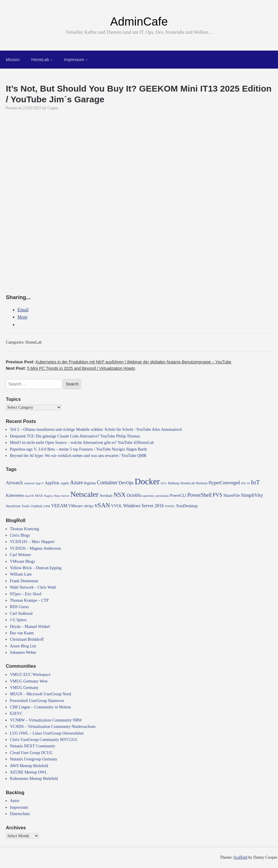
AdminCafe (139, 22)
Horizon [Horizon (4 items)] (201, 483)
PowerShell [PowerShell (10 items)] (200, 495)
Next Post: (70, 368)
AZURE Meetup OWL (29, 772)
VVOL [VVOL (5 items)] (116, 506)
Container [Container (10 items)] (107, 483)
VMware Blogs (22, 561)
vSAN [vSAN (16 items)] (102, 505)
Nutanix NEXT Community (33, 746)
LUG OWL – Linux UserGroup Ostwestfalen (47, 733)
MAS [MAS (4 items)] (39, 496)
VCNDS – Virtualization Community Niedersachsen (53, 727)
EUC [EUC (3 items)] (164, 483)
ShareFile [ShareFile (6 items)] (232, 495)
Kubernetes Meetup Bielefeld (34, 779)
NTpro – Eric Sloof (26, 594)
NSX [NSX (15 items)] (120, 495)
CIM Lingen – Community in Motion (40, 707)
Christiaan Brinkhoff (27, 639)
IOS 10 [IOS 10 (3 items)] (246, 483)
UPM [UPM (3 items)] (47, 506)
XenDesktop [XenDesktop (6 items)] (187, 506)
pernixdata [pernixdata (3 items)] (162, 496)
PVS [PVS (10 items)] (217, 495)
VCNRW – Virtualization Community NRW (46, 720)
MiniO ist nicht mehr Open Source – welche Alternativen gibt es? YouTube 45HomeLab (82, 443)
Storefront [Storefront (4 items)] (13, 506)
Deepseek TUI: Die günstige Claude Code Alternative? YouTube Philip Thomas (75, 436)
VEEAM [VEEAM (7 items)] (59, 506)
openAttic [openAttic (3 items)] (148, 496)
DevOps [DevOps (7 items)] (126, 483)
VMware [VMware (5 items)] (76, 506)
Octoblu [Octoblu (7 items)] (134, 495)
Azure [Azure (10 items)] (77, 483)
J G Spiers (18, 620)
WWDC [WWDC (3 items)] (170, 506)
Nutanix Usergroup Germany (34, 759)
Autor (15, 801)
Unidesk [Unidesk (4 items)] (36, 506)
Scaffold (240, 857)
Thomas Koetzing (24, 529)
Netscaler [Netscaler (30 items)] (85, 494)
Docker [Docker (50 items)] (147, 481)
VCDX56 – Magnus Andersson (35, 548)
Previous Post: (119, 362)
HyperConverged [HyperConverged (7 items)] (224, 483)
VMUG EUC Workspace (30, 675)
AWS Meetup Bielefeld (29, 766)
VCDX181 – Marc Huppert (32, 542)
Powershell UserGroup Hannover (37, 701)
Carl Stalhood (21, 614)
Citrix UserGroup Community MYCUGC (44, 740)
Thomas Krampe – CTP (29, 600)
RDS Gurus (19, 607)
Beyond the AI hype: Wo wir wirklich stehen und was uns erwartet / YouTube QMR (78, 456)
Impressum (74, 60)
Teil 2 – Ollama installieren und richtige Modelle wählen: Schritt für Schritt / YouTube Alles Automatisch (96, 429)
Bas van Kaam (22, 633)
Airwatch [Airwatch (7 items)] (14, 483)
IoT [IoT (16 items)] (255, 482)
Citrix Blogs (20, 535)
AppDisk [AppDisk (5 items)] (52, 483)
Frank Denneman (24, 581)
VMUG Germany (24, 688)
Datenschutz (20, 814)
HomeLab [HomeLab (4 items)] (188, 483)
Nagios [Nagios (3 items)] (48, 496)
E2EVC (16, 713)
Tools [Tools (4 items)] (25, 506)
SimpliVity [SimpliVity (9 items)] (252, 495)
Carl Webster (21, 555)
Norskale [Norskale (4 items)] (106, 496)
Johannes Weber (23, 652)
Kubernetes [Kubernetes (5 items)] (15, 495)
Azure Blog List (23, 646)
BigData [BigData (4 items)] (90, 483)
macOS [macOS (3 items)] (30, 496)
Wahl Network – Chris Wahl (33, 587)
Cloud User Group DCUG (31, 753)
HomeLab (40, 60)
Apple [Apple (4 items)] (65, 483)
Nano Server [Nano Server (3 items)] (62, 496)
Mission (13, 60)
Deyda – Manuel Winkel (30, 627)
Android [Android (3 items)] (29, 483)
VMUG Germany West (29, 681)
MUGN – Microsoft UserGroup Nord (40, 694)
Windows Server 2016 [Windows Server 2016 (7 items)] (144, 506)
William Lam (21, 574)
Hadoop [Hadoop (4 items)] (174, 483)
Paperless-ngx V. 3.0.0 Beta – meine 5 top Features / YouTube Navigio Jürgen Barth (78, 449)
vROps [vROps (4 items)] (88, 506)
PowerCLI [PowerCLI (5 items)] (178, 495)
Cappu (53, 108)
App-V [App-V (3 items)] (40, 483)
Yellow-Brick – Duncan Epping (36, 568)
